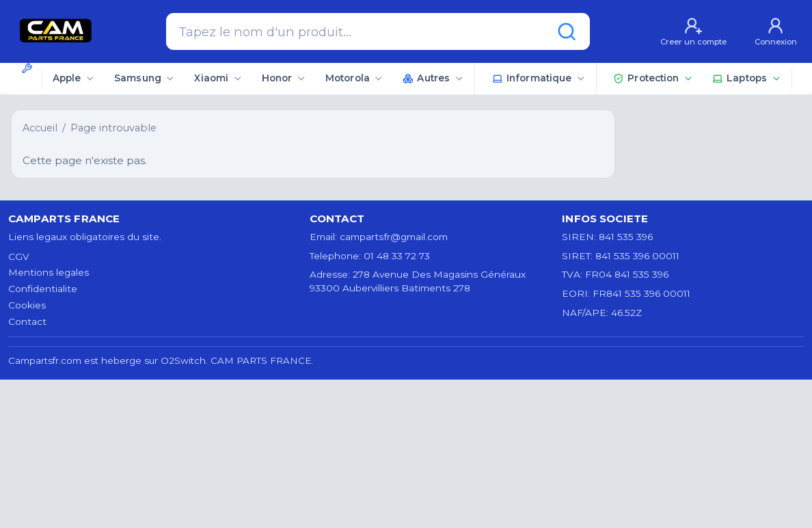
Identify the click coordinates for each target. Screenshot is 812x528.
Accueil (40, 128)
